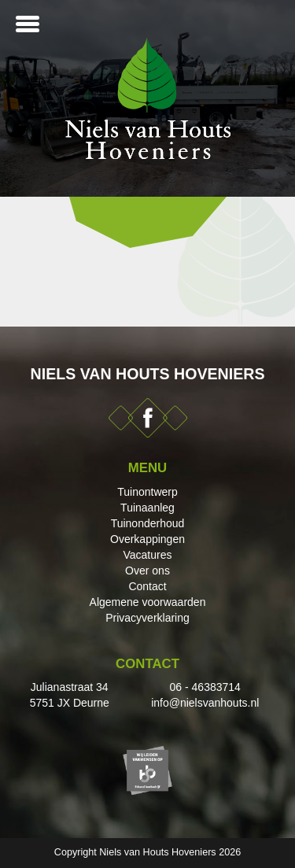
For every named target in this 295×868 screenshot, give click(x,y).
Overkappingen (147, 539)
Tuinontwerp (147, 492)
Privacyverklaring (147, 618)
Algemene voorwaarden (148, 602)
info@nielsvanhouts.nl (205, 703)
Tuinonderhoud (148, 523)
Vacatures (148, 555)
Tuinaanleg (147, 508)
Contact (147, 586)
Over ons (147, 571)
